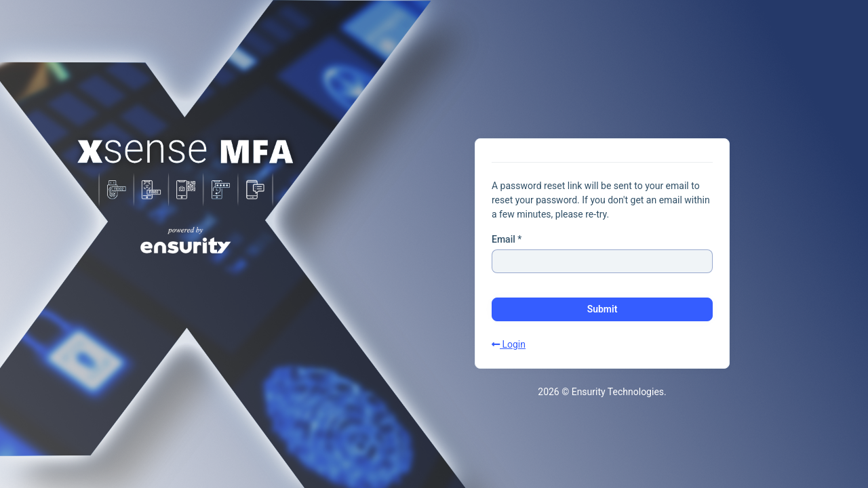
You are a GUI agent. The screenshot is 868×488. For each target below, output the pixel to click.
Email (504, 239)
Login (509, 344)
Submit (603, 309)
